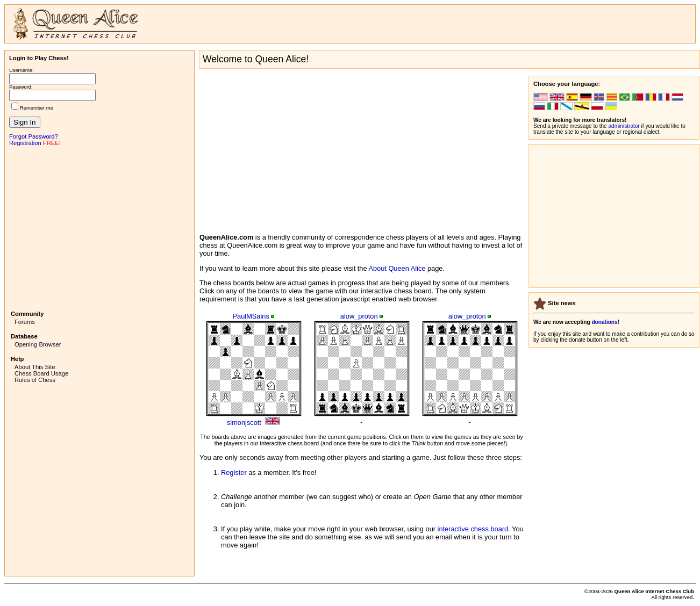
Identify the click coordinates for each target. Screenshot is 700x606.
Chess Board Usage (41, 373)
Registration (25, 143)
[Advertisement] (99, 227)
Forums (25, 322)
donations (604, 322)
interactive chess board (473, 529)
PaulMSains (251, 316)
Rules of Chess (35, 380)
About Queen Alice (397, 268)
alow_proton (359, 316)
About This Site (35, 367)
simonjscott (244, 423)
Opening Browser (38, 344)
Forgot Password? (34, 136)
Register (234, 472)
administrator (624, 126)
